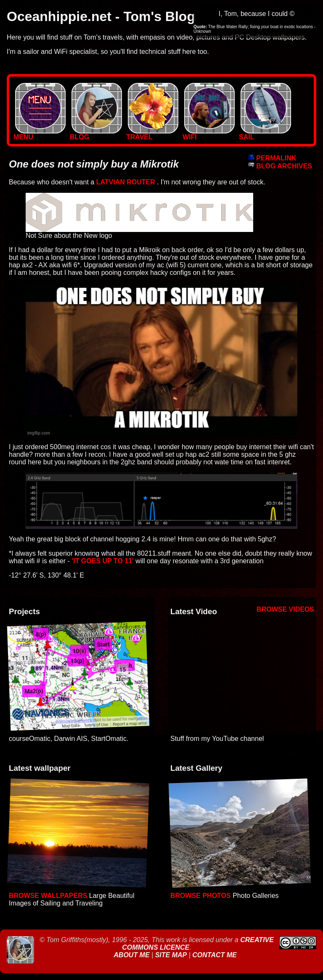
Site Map (171, 955)
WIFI (209, 134)
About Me (132, 955)
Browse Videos (285, 609)
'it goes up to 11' (103, 561)
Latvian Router (126, 182)
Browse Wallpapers (48, 896)
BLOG (96, 134)
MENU (40, 134)
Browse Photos (201, 896)
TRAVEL (152, 134)
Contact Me (214, 955)
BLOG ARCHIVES (280, 166)
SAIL (265, 134)
